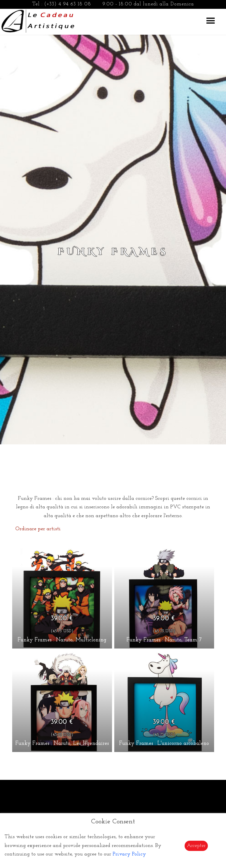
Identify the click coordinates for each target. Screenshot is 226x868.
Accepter (196, 846)
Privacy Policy (129, 854)
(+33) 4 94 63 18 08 (68, 4)
